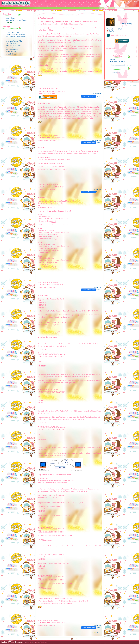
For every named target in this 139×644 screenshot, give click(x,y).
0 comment (97, 189)
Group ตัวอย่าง (11, 18)
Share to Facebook (89, 96)
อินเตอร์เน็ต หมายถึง (13, 48)
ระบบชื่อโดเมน (11, 43)
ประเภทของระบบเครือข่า (15, 32)
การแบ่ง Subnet (11, 54)
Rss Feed (111, 31)
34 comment (97, 94)
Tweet (98, 96)
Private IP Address (12, 50)
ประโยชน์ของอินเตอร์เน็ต (14, 46)
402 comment (96, 140)
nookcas (113, 60)
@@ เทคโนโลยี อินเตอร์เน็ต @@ (17, 20)
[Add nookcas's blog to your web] (122, 65)
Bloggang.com (115, 72)
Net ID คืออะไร (11, 52)
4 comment (97, 625)
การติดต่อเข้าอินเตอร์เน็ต (14, 41)
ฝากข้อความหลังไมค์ (114, 29)
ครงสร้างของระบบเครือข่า (15, 34)
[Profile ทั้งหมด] (127, 24)
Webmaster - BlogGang (118, 61)
